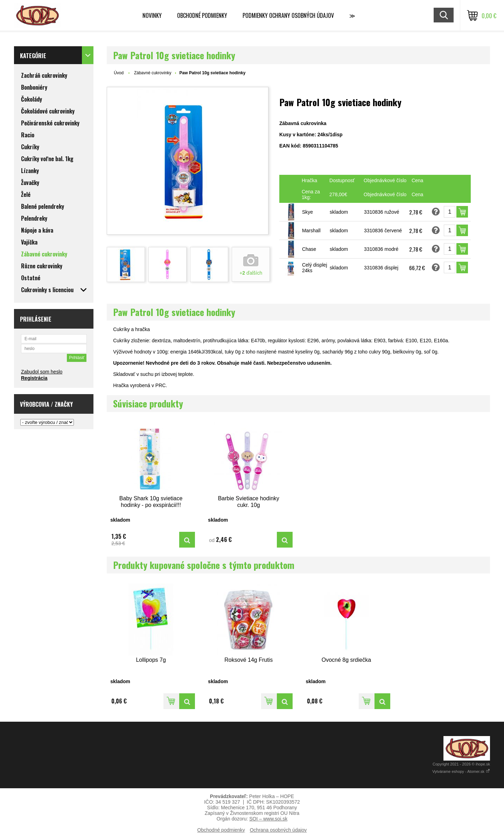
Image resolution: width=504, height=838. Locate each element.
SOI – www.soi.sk (268, 819)
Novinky (152, 15)
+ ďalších (251, 273)
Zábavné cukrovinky (153, 73)
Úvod (119, 73)
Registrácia (34, 378)
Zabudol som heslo (42, 372)
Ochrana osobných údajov (278, 830)
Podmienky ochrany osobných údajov (288, 15)
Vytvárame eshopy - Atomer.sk (461, 771)
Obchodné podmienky (202, 15)
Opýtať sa (436, 212)
